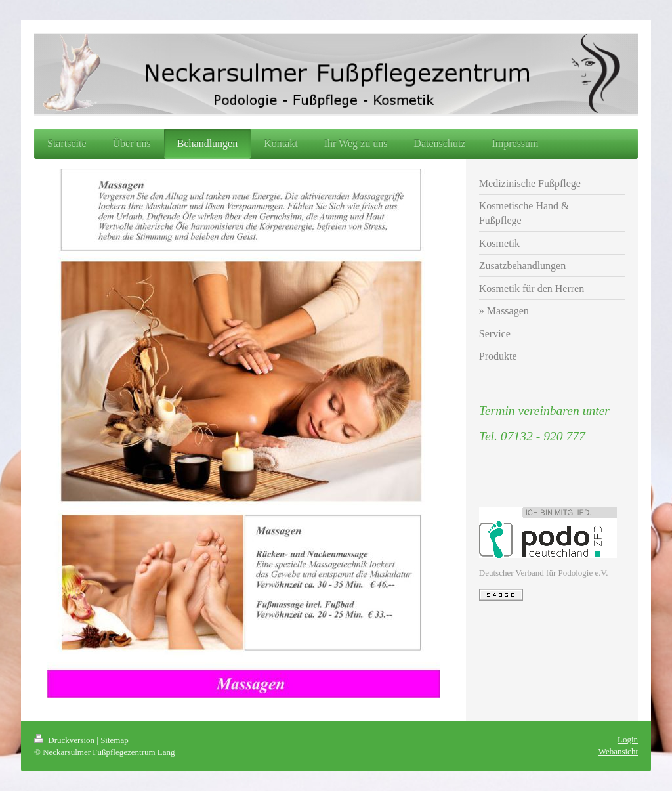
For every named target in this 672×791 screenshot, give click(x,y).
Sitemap (115, 740)
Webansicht (618, 751)
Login (628, 739)
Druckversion (65, 740)
